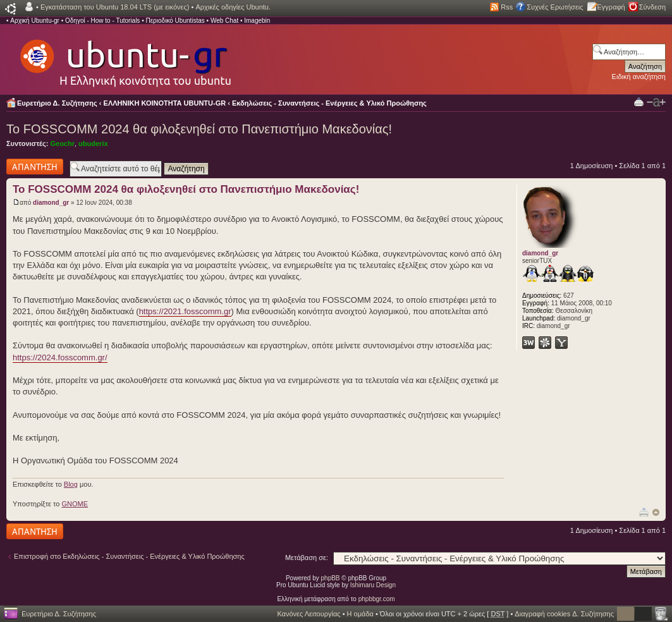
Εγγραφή (611, 7)
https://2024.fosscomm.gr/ (60, 357)
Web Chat (224, 21)
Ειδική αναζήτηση (639, 76)
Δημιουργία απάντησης (35, 167)
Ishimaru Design (373, 585)
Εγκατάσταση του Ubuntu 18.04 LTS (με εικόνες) (115, 7)
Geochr (62, 143)
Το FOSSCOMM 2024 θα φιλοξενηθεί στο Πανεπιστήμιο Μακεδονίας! (199, 129)
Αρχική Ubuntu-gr (35, 21)
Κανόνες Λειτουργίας (309, 614)
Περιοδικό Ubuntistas (175, 21)
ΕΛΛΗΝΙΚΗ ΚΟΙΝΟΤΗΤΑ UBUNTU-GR (165, 103)
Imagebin (257, 21)
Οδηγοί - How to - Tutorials (102, 21)
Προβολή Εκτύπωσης (639, 101)
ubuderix (93, 143)
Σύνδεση (652, 7)
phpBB (331, 578)
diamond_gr (51, 203)
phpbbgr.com (377, 599)
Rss (507, 7)
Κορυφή (656, 512)
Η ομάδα (360, 614)
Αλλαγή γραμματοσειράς (656, 102)
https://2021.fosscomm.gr (185, 311)
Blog (71, 484)
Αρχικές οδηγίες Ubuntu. (233, 7)
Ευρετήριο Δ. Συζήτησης (57, 103)
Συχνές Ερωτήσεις (555, 7)
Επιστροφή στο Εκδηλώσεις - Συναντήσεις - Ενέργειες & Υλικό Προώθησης (129, 556)
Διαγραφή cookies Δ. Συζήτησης (564, 614)
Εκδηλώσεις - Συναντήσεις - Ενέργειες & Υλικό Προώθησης (329, 103)
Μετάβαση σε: (307, 558)
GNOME (75, 504)
